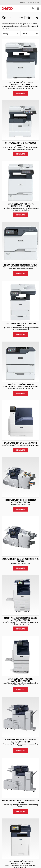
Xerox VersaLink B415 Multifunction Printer (21, 144)
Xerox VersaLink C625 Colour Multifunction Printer (21, 205)
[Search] (33, 9)
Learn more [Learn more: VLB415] (20, 154)
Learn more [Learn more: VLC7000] (20, 450)
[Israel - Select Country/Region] (23, 2)
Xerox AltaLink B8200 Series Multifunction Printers (21, 560)
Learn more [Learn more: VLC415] (20, 93)
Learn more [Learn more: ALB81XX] (20, 811)
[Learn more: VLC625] (20, 181)
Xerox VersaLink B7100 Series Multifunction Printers (21, 680)
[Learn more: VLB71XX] (20, 656)
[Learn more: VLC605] (20, 839)
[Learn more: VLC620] (20, 242)
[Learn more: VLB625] (20, 301)
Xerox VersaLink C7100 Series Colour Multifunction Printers (20, 619)
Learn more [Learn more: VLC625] (20, 215)
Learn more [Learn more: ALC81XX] (20, 751)
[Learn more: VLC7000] (20, 420)
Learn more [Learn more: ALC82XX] (20, 509)
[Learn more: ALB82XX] (20, 536)
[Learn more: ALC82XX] (20, 477)
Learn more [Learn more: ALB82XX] (20, 568)
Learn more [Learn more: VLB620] (20, 393)
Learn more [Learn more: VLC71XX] (20, 629)
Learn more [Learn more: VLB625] (20, 335)
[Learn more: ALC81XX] (20, 717)
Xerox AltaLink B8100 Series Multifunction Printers (21, 802)
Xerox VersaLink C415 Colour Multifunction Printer (21, 83)
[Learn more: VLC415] (20, 60)
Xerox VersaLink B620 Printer (20, 385)
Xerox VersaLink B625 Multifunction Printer (21, 325)
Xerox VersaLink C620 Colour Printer (21, 265)
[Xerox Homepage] (8, 9)
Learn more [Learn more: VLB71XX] (20, 690)
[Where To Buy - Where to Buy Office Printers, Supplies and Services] (33, 2)
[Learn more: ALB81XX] (20, 778)
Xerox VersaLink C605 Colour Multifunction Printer (21, 863)
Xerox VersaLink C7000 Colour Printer (21, 443)
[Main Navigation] (38, 9)
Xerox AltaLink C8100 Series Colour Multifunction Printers (21, 741)
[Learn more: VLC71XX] (20, 595)
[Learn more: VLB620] (20, 362)
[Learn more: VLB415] (20, 120)
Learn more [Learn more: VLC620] (20, 274)
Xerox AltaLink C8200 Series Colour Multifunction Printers (21, 501)
